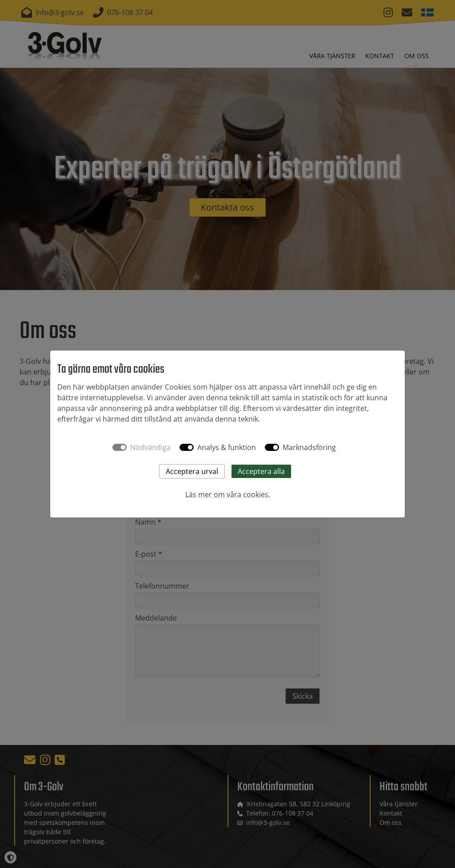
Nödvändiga (150, 447)
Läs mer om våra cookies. (228, 494)
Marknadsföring (309, 447)
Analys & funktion (227, 447)
